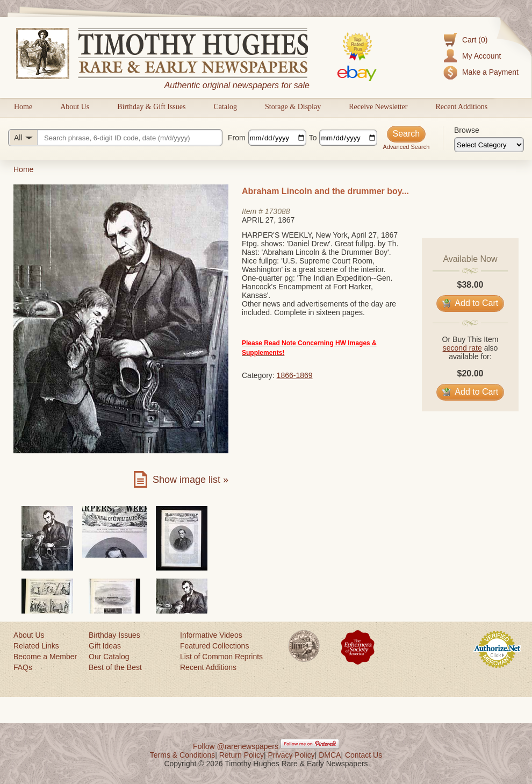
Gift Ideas (105, 646)
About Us (75, 107)
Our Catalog (109, 657)
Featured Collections (214, 646)
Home (23, 107)
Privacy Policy (292, 755)
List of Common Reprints (221, 657)
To (313, 138)
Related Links (36, 646)
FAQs (23, 667)
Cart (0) (475, 40)
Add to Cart (470, 303)
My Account (481, 56)
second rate (462, 348)
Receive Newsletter (378, 107)
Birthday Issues (114, 635)
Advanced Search (406, 147)
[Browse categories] (489, 145)
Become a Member (45, 657)
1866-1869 (295, 375)
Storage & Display (293, 107)
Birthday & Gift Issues (151, 107)
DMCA (330, 755)
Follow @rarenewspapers (236, 746)
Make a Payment (490, 72)
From (237, 138)
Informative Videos (211, 635)
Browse (467, 130)
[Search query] (115, 138)
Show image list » (190, 480)
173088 (278, 211)
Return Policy (242, 755)
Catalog (225, 107)
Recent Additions (461, 107)
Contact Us (364, 755)
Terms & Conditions (182, 755)
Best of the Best (115, 667)
